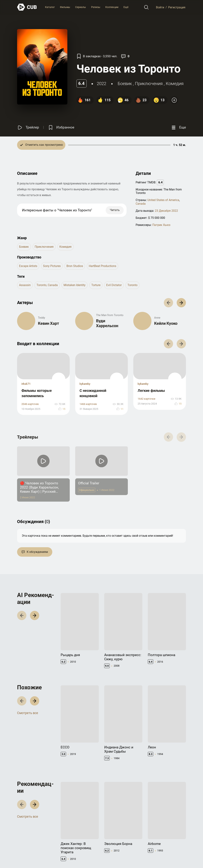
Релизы (96, 7)
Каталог (50, 7)
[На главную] (27, 7)
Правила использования (129, 857)
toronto (132, 285)
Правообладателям (116, 836)
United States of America (163, 200)
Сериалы (81, 7)
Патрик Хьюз (161, 225)
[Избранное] (61, 127)
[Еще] (178, 127)
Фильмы (65, 7)
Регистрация (177, 7)
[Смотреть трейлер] (28, 127)
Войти (160, 7)
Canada (141, 204)
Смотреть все (28, 660)
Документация (142, 830)
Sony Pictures (52, 266)
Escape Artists (28, 266)
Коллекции (112, 7)
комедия (175, 84)
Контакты (110, 830)
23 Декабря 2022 (166, 211)
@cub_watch (97, 857)
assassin (25, 285)
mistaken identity (75, 285)
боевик (125, 84)
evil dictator (114, 285)
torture (96, 285)
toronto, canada (47, 285)
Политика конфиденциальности (167, 857)
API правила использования (143, 837)
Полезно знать (171, 830)
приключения (149, 84)
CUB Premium (170, 836)
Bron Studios (75, 266)
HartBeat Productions (102, 266)
